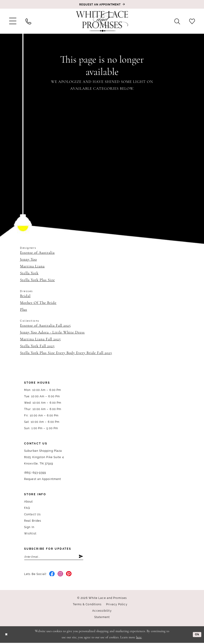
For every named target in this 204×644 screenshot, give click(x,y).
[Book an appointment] (102, 4)
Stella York (29, 273)
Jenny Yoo (28, 260)
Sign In (29, 527)
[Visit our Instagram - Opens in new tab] (60, 575)
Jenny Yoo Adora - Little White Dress (52, 332)
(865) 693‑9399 (35, 473)
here (139, 639)
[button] (13, 21)
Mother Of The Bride (38, 303)
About (29, 502)
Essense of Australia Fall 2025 (45, 326)
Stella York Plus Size (37, 280)
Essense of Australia (37, 253)
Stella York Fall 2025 (37, 346)
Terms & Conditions (87, 606)
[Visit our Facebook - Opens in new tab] (52, 575)
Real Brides (33, 521)
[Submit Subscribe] (81, 557)
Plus (24, 310)
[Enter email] (54, 557)
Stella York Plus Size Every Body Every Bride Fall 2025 (66, 353)
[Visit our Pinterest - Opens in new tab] (69, 575)
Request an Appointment (43, 479)
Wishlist (30, 534)
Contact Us (32, 514)
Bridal (25, 296)
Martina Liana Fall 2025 (40, 339)
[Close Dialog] (7, 636)
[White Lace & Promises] (102, 21)
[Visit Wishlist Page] (192, 21)
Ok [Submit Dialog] (197, 636)
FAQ (27, 508)
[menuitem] (13, 21)
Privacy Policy (117, 606)
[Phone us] (28, 21)
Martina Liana (32, 266)
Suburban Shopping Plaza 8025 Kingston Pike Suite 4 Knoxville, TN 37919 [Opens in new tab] (44, 457)
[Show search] (177, 21)
